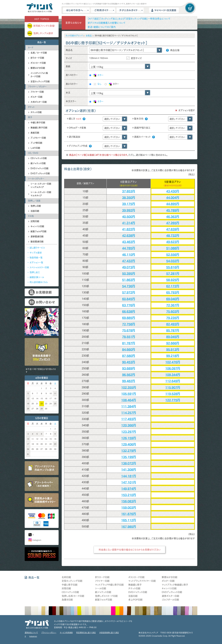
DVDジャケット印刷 (39, 168)
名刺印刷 (66, 577)
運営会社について (31, 633)
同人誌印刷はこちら (39, 282)
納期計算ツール (37, 277)
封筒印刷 (35, 221)
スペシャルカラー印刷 (39, 267)
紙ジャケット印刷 (38, 163)
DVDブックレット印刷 (40, 173)
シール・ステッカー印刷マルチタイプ (41, 194)
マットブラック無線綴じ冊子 (175, 585)
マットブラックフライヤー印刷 (142, 581)
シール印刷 (101, 588)
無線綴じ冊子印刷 (39, 128)
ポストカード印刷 (38, 63)
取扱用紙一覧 (36, 258)
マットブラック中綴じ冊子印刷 (109, 585)
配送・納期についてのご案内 (102, 27)
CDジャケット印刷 (39, 158)
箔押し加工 (35, 272)
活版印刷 (35, 211)
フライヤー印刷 (37, 92)
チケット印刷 (36, 112)
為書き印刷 (67, 600)
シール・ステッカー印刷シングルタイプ (41, 185)
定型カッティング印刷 (40, 81)
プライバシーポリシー (49, 633)
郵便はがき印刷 (38, 68)
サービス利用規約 (66, 633)
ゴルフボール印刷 (170, 600)
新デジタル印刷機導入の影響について (107, 23)
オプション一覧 (36, 262)
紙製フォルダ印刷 (38, 231)
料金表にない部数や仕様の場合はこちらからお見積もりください (130, 550)
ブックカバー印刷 (38, 138)
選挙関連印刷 (37, 237)
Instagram (37, 540)
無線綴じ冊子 (135, 585)
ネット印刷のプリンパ (74, 36)
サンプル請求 (36, 253)
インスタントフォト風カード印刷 (39, 75)
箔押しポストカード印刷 (106, 596)
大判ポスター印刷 (39, 102)
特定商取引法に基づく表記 (86, 633)
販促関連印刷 (37, 242)
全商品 (89, 36)
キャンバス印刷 (37, 226)
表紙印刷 (35, 133)
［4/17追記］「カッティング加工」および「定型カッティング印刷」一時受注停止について (129, 19)
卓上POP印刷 (135, 600)
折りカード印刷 (37, 58)
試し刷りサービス (37, 248)
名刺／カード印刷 (39, 53)
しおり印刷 (35, 148)
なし (97, 84)
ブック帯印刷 (36, 143)
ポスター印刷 (36, 97)
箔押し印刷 (36, 206)
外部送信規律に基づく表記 (109, 633)
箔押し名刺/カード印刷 (73, 596)
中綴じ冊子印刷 (38, 123)
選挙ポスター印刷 (170, 596)
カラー (98, 75)
